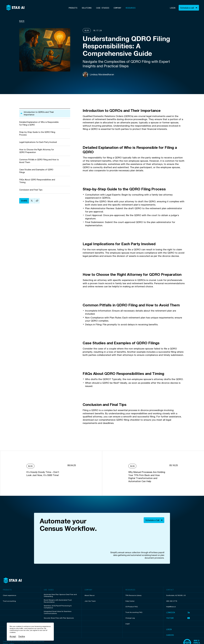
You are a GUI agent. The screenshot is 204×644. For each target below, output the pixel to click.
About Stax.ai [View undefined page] (90, 595)
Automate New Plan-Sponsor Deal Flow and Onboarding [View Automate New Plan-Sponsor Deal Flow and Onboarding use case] (60, 595)
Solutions (87, 8)
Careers (170, 635)
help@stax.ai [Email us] (171, 607)
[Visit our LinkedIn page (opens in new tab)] (184, 612)
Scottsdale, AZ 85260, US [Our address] (176, 595)
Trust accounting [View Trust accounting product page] (9, 601)
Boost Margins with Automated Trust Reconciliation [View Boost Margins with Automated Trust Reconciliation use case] (58, 601)
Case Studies (103, 8)
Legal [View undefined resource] (127, 624)
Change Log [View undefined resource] (130, 618)
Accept (13, 636)
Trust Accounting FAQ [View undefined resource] (134, 612)
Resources (131, 8)
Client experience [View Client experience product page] (9, 595)
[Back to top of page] (13, 581)
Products (73, 8)
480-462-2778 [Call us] (172, 601)
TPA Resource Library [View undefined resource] (133, 595)
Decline (22, 636)
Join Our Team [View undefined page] (90, 601)
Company (117, 8)
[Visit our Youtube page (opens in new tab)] (184, 618)
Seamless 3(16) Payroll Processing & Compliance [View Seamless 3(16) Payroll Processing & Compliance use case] (58, 607)
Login (173, 8)
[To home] (15, 8)
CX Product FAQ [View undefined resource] (131, 607)
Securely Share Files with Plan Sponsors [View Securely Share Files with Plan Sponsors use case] (59, 618)
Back (22, 21)
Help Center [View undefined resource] (130, 601)
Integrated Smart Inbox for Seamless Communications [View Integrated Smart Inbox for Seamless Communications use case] (58, 612)
